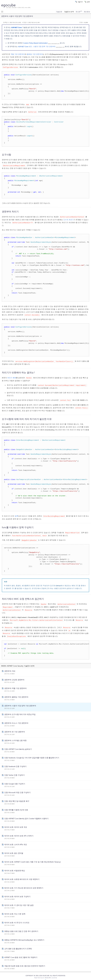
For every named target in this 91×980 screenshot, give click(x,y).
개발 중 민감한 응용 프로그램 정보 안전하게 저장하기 (25, 963)
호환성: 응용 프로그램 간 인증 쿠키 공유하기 (21, 928)
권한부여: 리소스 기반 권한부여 (16, 720)
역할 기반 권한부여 (18, 54)
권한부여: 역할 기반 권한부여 (15, 685)
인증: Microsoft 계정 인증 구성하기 (17, 789)
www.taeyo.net (60, 47)
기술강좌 (59, 12)
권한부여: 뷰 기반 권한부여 (15, 729)
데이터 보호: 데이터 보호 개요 (16, 824)
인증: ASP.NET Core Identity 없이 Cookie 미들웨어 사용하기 (26, 815)
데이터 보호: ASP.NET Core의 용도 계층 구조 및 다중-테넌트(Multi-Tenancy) (33, 859)
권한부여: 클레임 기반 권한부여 (16, 694)
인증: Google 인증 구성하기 (15, 781)
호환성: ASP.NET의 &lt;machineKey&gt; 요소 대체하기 (24, 937)
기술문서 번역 (69, 12)
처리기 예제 (12, 377)
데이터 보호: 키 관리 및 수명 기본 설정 (19, 902)
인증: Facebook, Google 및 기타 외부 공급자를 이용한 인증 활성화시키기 (32, 755)
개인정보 (87, 12)
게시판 (79, 12)
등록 (17, 515)
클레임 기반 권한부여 (35, 54)
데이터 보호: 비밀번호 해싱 (15, 868)
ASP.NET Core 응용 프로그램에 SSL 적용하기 (21, 954)
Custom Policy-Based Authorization (35, 43)
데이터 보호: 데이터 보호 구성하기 (17, 893)
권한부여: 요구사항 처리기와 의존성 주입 (20, 711)
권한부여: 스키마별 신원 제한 (15, 737)
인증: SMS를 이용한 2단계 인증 (16, 807)
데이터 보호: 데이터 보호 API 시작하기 (19, 833)
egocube (8, 5)
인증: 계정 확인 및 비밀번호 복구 (17, 798)
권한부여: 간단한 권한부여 (14, 677)
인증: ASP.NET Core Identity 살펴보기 (18, 746)
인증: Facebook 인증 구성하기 (15, 763)
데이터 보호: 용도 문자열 (14, 850)
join (87, 2)
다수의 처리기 (69, 219)
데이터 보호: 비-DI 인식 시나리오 (17, 920)
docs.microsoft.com (54, 43)
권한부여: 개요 (10, 668)
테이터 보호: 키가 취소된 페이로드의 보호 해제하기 (24, 885)
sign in (79, 2)
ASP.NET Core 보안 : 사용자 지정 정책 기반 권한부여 (37, 47)
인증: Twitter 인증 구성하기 (14, 772)
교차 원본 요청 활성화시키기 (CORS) (18, 946)
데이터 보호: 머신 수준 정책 (15, 911)
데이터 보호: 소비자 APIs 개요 (16, 841)
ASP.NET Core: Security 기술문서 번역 (21, 663)
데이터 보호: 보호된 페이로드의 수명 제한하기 (22, 876)
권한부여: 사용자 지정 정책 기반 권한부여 (20, 703)
